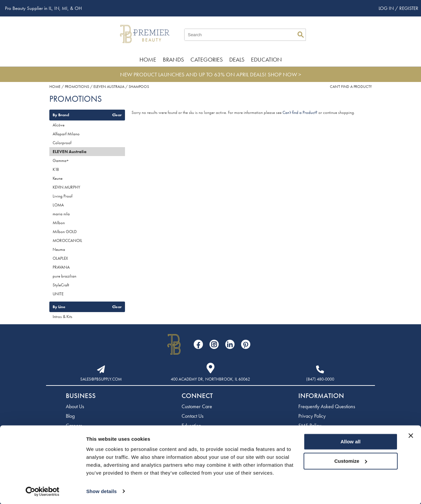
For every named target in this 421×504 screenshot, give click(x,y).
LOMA (58, 205)
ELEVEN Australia (70, 152)
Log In (387, 8)
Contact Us (193, 416)
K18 (56, 169)
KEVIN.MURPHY (66, 187)
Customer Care (197, 406)
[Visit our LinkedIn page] (230, 344)
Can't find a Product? (351, 87)
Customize (351, 461)
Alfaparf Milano (66, 134)
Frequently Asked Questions (327, 406)
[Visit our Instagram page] (214, 344)
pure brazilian (64, 276)
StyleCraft (61, 285)
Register (409, 8)
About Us (75, 406)
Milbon (59, 223)
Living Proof (62, 196)
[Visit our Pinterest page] (246, 344)
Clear (117, 115)
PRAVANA (61, 267)
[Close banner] (411, 436)
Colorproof (62, 143)
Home (148, 59)
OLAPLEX (60, 258)
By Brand (61, 115)
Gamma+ (61, 160)
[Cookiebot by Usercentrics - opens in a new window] (43, 491)
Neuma (59, 249)
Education (266, 59)
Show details (101, 491)
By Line (59, 307)
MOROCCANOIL (67, 240)
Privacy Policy (312, 416)
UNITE (58, 294)
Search (301, 35)
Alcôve (59, 125)
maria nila (61, 214)
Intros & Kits (62, 317)
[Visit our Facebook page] (198, 344)
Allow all (350, 442)
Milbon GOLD (65, 232)
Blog (70, 416)
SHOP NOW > (285, 74)
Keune (58, 178)
